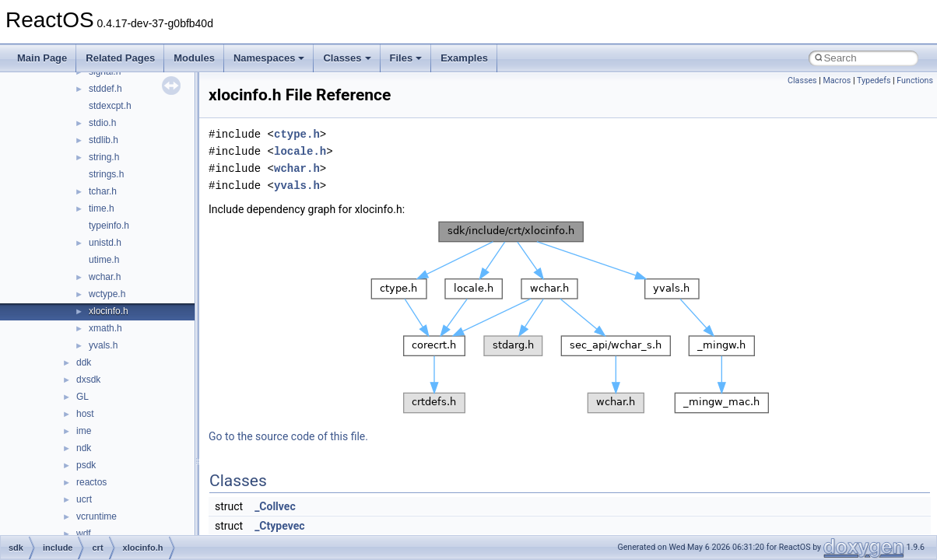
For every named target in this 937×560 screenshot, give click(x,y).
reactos (91, 482)
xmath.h (105, 328)
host (85, 414)
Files (406, 58)
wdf (84, 534)
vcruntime (97, 516)
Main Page (42, 58)
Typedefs (874, 80)
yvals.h (103, 345)
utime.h (104, 260)
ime (84, 431)
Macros (837, 80)
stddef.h (105, 89)
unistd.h (105, 243)
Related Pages (120, 58)
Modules (194, 58)
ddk (84, 362)
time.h (102, 208)
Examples (464, 58)
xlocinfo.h (109, 311)
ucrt (84, 499)
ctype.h (297, 134)
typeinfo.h (109, 226)
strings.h (106, 174)
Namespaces (269, 58)
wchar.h (105, 277)
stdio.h (102, 123)
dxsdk (88, 380)
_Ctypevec (279, 526)
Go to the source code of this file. (288, 436)
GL (82, 397)
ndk (84, 448)
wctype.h (107, 294)
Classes (347, 58)
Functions (915, 80)
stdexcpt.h (110, 106)
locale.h (300, 151)
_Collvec (275, 506)
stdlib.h (104, 140)
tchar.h (103, 191)
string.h (104, 157)
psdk (86, 465)
